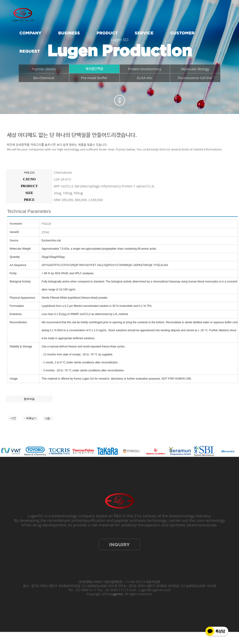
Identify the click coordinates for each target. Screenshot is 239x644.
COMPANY (30, 33)
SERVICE (144, 33)
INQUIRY (119, 544)
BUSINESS (69, 33)
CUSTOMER (182, 33)
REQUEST (30, 51)
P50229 (46, 224)
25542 (45, 232)
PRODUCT (107, 33)
